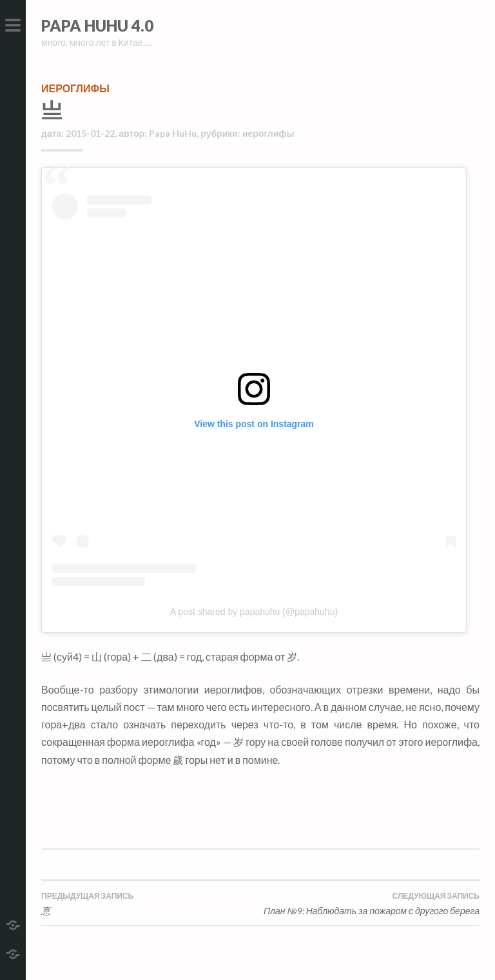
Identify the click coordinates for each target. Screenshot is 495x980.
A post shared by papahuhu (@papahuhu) (254, 612)
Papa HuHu (173, 133)
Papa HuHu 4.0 (97, 25)
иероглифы (75, 88)
